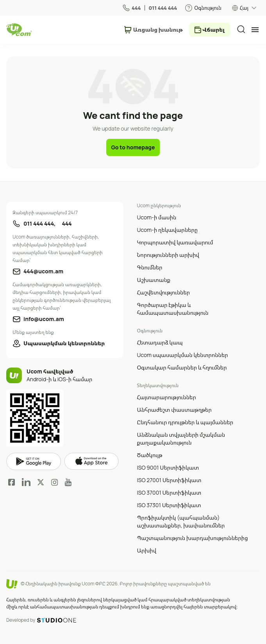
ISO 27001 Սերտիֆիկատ (169, 480)
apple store (91, 461)
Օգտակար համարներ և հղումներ (182, 367)
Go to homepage (133, 147)
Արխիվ (147, 550)
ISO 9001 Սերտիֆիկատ (168, 467)
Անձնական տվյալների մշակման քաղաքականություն (181, 439)
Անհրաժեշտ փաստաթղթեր (174, 410)
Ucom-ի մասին (157, 217)
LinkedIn (26, 482)
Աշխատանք (154, 280)
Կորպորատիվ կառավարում (175, 242)
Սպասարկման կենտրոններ (64, 343)
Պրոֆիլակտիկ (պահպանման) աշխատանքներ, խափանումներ (181, 521)
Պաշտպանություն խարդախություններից (193, 538)
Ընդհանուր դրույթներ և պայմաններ (185, 422)
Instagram (55, 482)
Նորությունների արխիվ (168, 255)
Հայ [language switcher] (244, 8)
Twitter (41, 482)
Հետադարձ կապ (160, 342)
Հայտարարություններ (167, 397)
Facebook (12, 482)
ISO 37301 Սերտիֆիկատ (169, 505)
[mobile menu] (255, 30)
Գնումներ (150, 267)
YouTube (68, 482)
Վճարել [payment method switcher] (213, 30)
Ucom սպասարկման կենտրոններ (183, 355)
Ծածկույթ (150, 455)
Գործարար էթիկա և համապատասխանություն (173, 309)
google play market (34, 462)
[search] (241, 29)
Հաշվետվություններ (164, 292)
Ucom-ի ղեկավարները (168, 230)
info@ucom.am (44, 319)
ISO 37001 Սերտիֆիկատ (169, 492)
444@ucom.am (43, 271)
